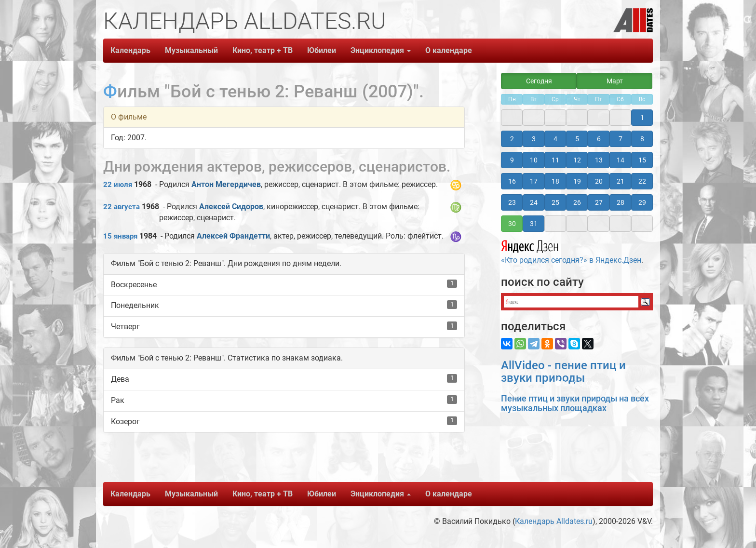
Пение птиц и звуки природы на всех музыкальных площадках (575, 403)
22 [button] (642, 181)
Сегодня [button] (539, 81)
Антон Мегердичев (226, 184)
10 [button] (534, 160)
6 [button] (599, 139)
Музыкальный (191, 50)
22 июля (118, 185)
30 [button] (512, 224)
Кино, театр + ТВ (263, 50)
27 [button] (599, 202)
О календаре (449, 50)
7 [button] (621, 139)
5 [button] (577, 139)
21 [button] (621, 181)
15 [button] (642, 160)
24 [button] (534, 202)
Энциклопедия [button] (381, 50)
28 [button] (621, 202)
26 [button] (577, 202)
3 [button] (534, 139)
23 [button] (512, 202)
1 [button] (642, 118)
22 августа (121, 207)
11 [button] (555, 160)
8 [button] (642, 139)
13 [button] (599, 160)
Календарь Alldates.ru (554, 521)
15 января (120, 236)
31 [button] (534, 224)
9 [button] (512, 160)
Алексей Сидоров (231, 207)
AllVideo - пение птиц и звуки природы (563, 372)
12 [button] (577, 160)
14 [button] (621, 160)
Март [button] (615, 81)
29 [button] (642, 202)
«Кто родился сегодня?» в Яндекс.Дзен (571, 251)
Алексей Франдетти (233, 236)
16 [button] (512, 181)
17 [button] (534, 181)
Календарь (130, 50)
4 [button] (555, 139)
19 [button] (577, 181)
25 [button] (555, 202)
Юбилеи (322, 50)
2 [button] (512, 139)
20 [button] (599, 181)
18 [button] (555, 181)
